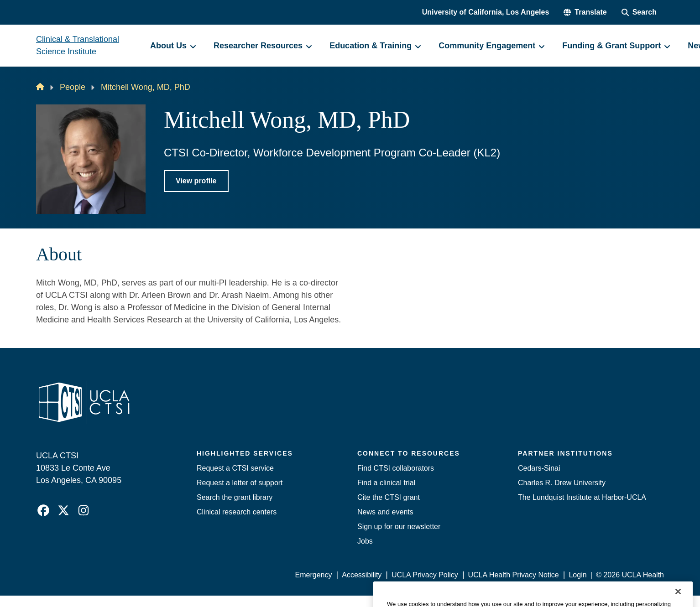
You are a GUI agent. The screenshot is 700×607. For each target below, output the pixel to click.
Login (577, 575)
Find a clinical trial (386, 483)
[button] (585, 12)
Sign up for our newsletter (399, 527)
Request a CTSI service (235, 468)
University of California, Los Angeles (486, 12)
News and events (385, 512)
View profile (196, 181)
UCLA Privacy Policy (425, 575)
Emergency (314, 575)
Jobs (365, 541)
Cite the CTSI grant (389, 497)
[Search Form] (639, 12)
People (73, 87)
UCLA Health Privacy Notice (514, 575)
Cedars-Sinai (539, 468)
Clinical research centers (237, 512)
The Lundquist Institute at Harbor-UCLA (582, 497)
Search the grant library (235, 497)
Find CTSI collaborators (396, 468)
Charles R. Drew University (562, 483)
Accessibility (362, 575)
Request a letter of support (240, 483)
